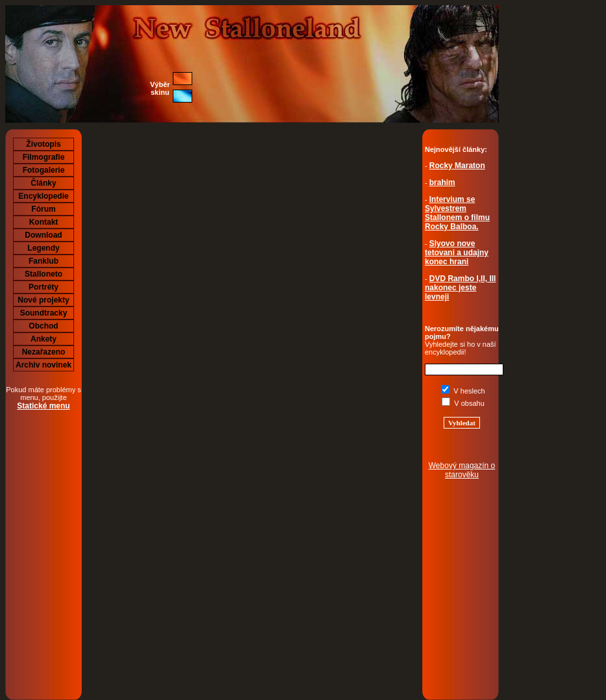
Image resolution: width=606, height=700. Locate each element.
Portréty (44, 287)
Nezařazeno (44, 352)
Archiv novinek (44, 365)
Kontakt (44, 222)
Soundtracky (44, 313)
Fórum (43, 209)
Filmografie (44, 157)
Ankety (44, 339)
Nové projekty (43, 300)
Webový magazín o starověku (462, 470)
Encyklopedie (43, 196)
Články (43, 183)
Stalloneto (44, 274)
